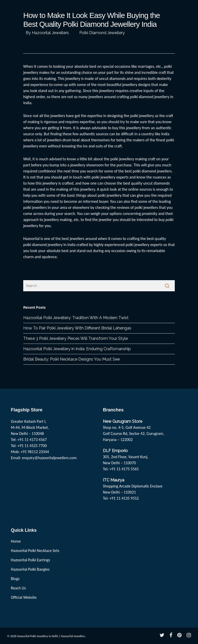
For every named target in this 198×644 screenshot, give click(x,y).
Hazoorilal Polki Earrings (30, 560)
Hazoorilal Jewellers (50, 33)
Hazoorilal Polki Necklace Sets (35, 551)
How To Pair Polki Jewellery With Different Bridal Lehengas (77, 328)
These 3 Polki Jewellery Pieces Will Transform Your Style (76, 338)
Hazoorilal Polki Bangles (30, 569)
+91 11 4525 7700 (32, 446)
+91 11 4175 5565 (124, 469)
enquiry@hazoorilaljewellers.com (49, 458)
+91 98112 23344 (35, 452)
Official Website (24, 597)
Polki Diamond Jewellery (102, 33)
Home (16, 541)
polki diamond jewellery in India (49, 245)
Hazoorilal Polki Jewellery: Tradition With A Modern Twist (76, 318)
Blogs (15, 579)
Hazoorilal (31, 239)
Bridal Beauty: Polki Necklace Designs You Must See (71, 359)
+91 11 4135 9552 (124, 498)
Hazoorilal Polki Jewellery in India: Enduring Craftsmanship (77, 349)
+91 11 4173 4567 (32, 440)
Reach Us (18, 588)
